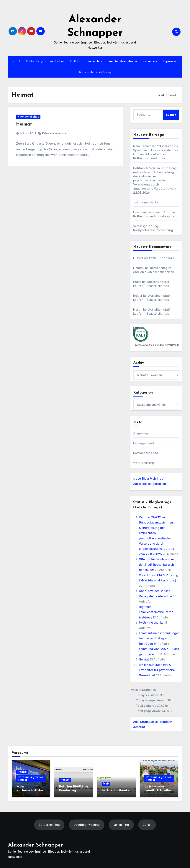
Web (106, 784)
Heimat (24, 125)
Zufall (147, 825)
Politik (74, 61)
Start (16, 61)
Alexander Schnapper (35, 845)
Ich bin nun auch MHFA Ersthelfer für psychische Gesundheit (157, 670)
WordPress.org (144, 463)
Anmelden (141, 433)
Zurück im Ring (49, 825)
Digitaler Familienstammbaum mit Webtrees (156, 612)
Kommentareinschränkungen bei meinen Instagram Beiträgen (159, 638)
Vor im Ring (121, 825)
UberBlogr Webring (148, 479)
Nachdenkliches (28, 117)
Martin (138, 310)
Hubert (138, 258)
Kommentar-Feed (146, 453)
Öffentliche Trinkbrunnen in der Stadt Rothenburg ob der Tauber (158, 565)
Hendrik (139, 268)
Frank (137, 282)
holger (138, 296)
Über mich (92, 61)
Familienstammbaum (122, 61)
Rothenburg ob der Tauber (45, 61)
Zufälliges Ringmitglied (150, 484)
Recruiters (150, 61)
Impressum (170, 61)
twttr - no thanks (151, 623)
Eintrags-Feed (144, 443)
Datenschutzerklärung (95, 72)
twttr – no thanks (146, 202)
